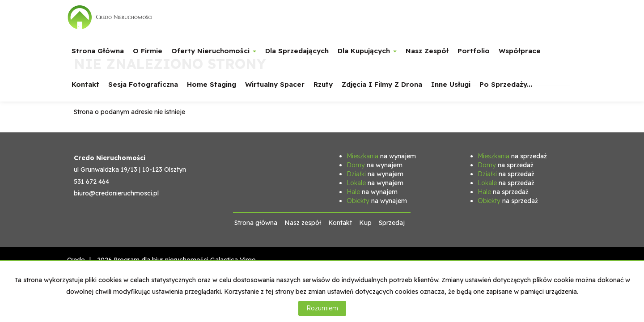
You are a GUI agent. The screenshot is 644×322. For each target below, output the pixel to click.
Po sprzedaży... (506, 84)
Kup (365, 223)
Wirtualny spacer (275, 84)
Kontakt (85, 84)
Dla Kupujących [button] (367, 51)
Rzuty (323, 84)
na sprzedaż (512, 156)
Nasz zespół (427, 51)
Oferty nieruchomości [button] (214, 51)
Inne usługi (451, 84)
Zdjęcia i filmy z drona (382, 84)
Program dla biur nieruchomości (162, 260)
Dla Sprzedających (297, 51)
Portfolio (474, 51)
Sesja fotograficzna (143, 84)
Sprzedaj (392, 223)
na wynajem (381, 156)
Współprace (520, 51)
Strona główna (98, 51)
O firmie (148, 51)
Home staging (212, 84)
